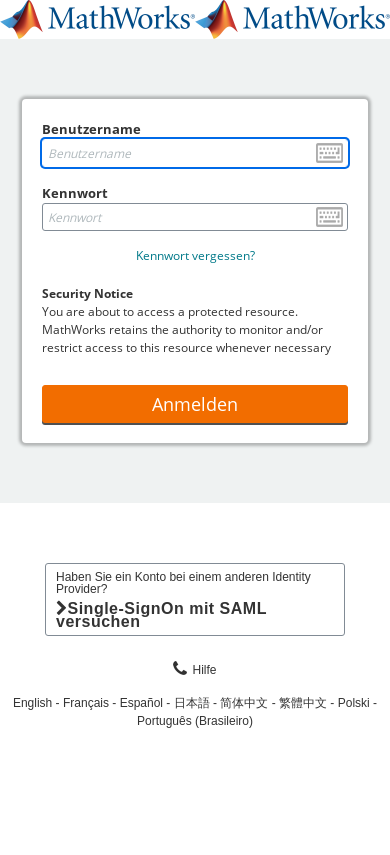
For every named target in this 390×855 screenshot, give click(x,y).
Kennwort (75, 193)
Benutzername (91, 129)
